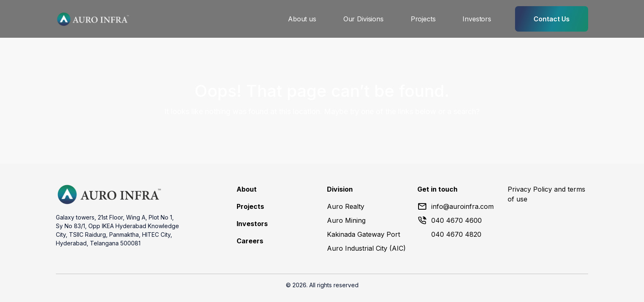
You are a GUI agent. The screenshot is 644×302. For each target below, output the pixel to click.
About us (302, 19)
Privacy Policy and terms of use (546, 194)
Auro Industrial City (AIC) (366, 248)
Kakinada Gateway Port (363, 234)
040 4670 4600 (450, 220)
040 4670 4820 (456, 234)
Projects (423, 19)
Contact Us (552, 19)
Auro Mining (346, 220)
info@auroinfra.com (455, 206)
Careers (250, 241)
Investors (477, 19)
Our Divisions (363, 19)
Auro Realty (346, 206)
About (247, 189)
